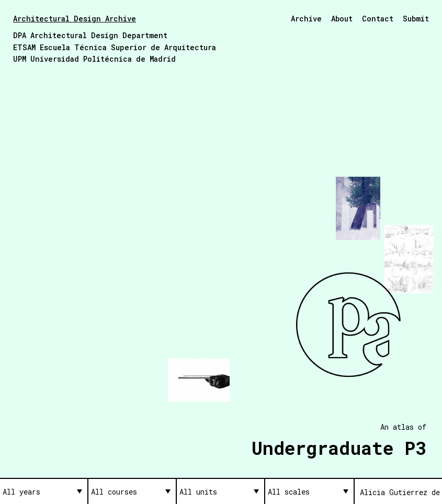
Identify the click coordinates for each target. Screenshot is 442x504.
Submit (416, 19)
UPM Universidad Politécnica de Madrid (94, 59)
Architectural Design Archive (75, 19)
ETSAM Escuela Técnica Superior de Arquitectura (115, 47)
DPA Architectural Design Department (90, 35)
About (342, 19)
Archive (306, 19)
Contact (378, 19)
